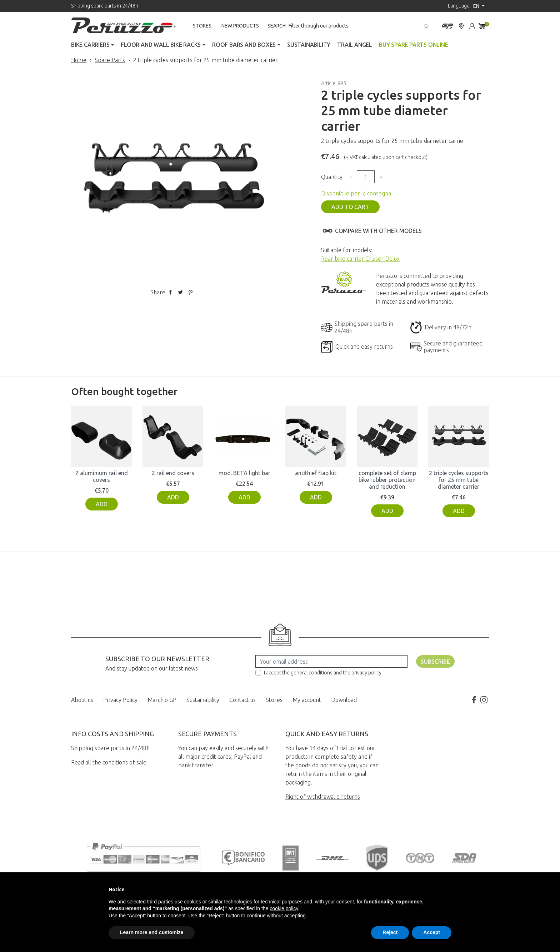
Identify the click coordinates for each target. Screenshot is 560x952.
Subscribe (435, 662)
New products (240, 26)
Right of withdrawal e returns (323, 797)
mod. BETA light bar (244, 473)
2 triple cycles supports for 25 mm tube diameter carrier (459, 480)
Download (344, 700)
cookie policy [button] (284, 908)
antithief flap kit (316, 473)
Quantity (332, 177)
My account (307, 700)
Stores (202, 26)
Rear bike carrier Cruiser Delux (360, 259)
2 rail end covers (173, 473)
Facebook (474, 700)
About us (82, 700)
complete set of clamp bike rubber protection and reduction (387, 480)
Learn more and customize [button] (152, 932)
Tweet (180, 292)
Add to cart (350, 207)
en (477, 6)
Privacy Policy (120, 700)
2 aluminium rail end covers (102, 476)
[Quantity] (366, 177)
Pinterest (190, 292)
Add (102, 504)
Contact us (242, 700)
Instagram (484, 700)
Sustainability (203, 700)
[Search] (356, 26)
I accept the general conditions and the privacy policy (323, 673)
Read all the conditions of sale (109, 762)
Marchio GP (162, 700)
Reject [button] (390, 932)
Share (170, 292)
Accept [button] (432, 932)
